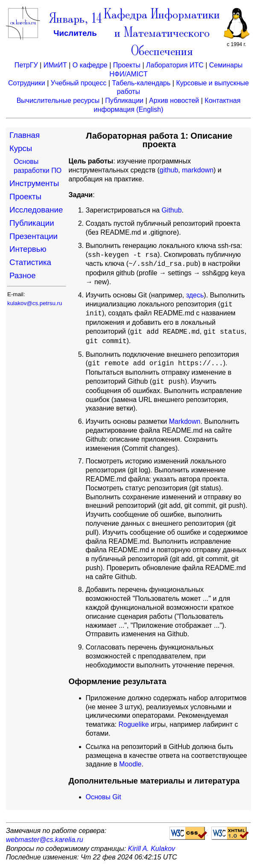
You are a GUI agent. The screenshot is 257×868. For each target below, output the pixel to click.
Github (171, 210)
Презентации (34, 236)
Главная (25, 135)
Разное (23, 275)
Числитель (75, 33)
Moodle (130, 764)
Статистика (30, 262)
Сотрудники (27, 83)
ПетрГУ (26, 65)
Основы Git (104, 797)
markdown (198, 170)
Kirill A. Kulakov (152, 849)
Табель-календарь (141, 83)
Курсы (21, 148)
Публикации (124, 100)
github (169, 170)
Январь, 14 (75, 19)
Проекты (127, 65)
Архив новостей (174, 100)
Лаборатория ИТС (175, 65)
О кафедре (90, 65)
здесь (195, 295)
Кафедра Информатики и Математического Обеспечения (162, 33)
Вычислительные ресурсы (58, 100)
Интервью (28, 249)
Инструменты (34, 183)
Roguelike (134, 724)
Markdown (185, 421)
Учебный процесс (79, 83)
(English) (150, 109)
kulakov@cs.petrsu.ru (35, 303)
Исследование (36, 210)
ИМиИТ (55, 65)
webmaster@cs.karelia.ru (45, 840)
